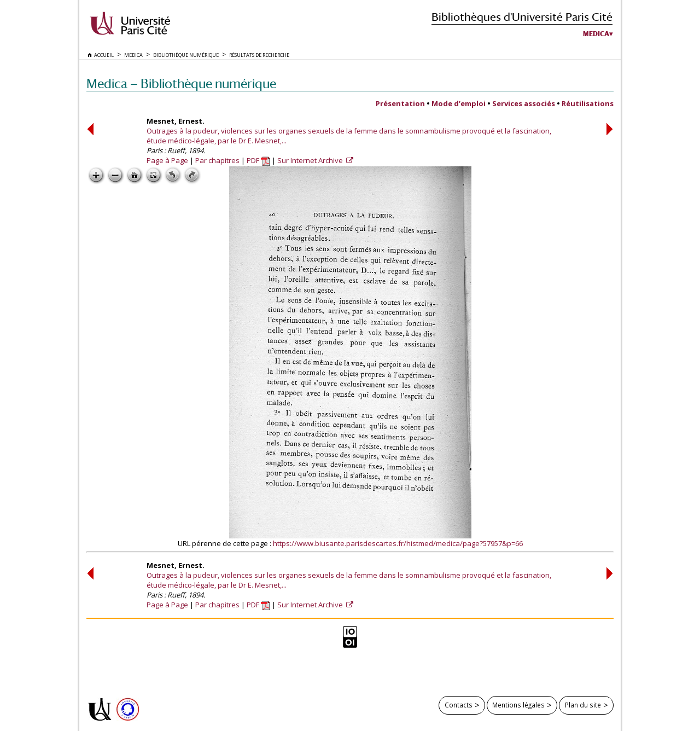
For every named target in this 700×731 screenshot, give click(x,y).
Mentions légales (518, 705)
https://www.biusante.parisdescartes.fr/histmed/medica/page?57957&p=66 (398, 543)
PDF (258, 160)
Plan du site (583, 705)
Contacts (459, 705)
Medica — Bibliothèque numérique (181, 83)
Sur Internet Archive (311, 160)
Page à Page (167, 160)
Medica (596, 34)
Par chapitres (217, 160)
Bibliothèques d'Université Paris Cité (522, 17)
